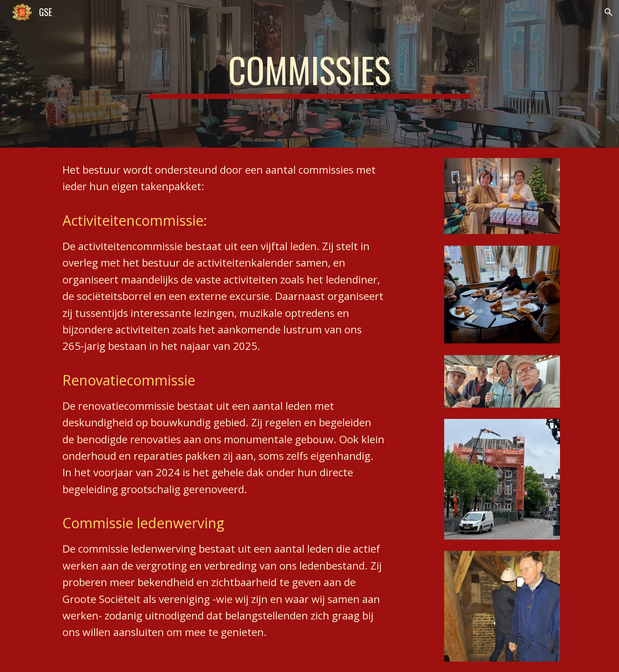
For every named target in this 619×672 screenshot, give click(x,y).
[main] (310, 74)
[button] (609, 12)
